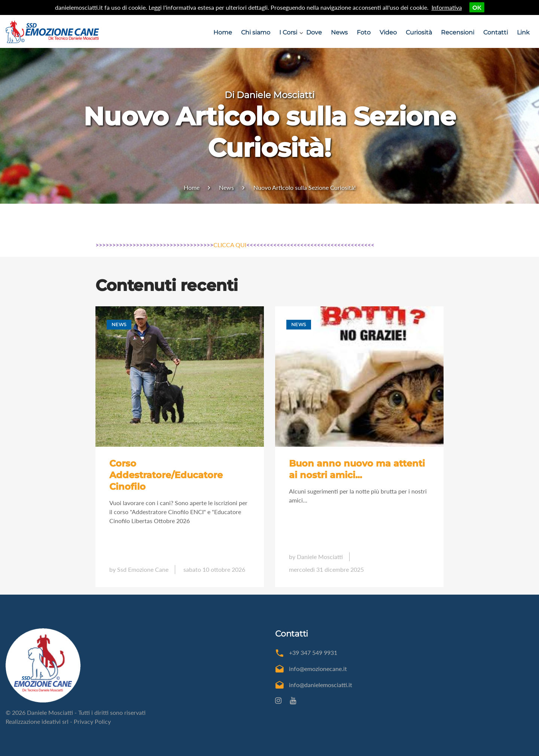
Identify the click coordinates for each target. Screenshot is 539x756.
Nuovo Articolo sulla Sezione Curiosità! (304, 187)
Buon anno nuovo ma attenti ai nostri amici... (357, 469)
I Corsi (288, 32)
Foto (364, 32)
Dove (314, 32)
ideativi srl (55, 721)
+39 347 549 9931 (313, 652)
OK (477, 7)
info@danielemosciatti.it (321, 685)
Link (523, 32)
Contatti (496, 32)
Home (223, 32)
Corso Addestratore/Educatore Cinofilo (166, 475)
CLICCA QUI (230, 245)
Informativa (447, 7)
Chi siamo (256, 32)
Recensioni (458, 32)
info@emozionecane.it (318, 669)
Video (388, 32)
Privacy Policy (92, 721)
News (339, 32)
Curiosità (419, 32)
